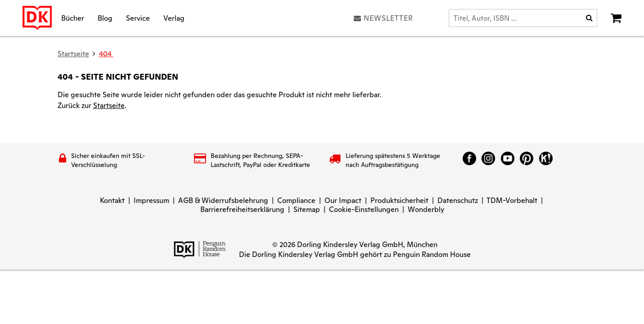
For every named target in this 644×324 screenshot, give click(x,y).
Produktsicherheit (399, 200)
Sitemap (307, 209)
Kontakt (112, 200)
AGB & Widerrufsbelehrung (223, 200)
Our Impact (343, 200)
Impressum (151, 200)
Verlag (174, 18)
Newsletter (383, 18)
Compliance (296, 200)
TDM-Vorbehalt (512, 200)
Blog (105, 18)
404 (106, 54)
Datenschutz (458, 200)
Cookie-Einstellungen (364, 209)
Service (138, 18)
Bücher (73, 18)
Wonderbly (426, 209)
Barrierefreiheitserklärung (242, 209)
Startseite (109, 106)
